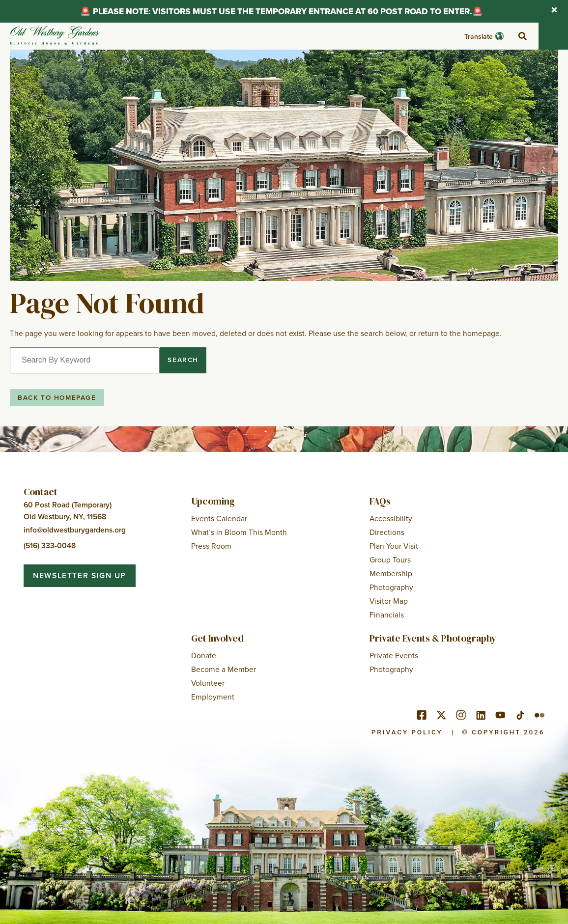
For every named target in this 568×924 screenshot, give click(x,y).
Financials (387, 615)
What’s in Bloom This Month (239, 532)
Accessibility (391, 518)
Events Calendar (219, 518)
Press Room (211, 546)
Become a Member (224, 669)
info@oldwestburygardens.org (75, 530)
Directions (387, 532)
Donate (204, 655)
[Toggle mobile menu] (553, 36)
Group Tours (390, 560)
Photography (391, 587)
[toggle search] (522, 36)
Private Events (394, 655)
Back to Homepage (57, 397)
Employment (213, 697)
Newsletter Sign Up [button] (80, 575)
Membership (391, 573)
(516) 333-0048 (50, 546)
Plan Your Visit (394, 546)
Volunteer (208, 683)
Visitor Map (389, 601)
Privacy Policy (407, 732)
